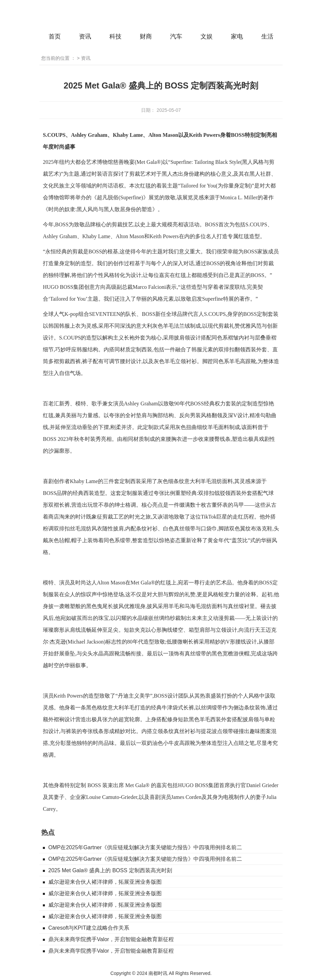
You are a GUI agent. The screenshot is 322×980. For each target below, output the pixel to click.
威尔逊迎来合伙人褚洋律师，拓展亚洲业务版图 (105, 882)
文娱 (207, 36)
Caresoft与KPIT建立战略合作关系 (89, 928)
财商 (146, 36)
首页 (55, 36)
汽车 (176, 36)
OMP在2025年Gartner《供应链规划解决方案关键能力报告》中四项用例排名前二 (145, 847)
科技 (115, 36)
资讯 (85, 36)
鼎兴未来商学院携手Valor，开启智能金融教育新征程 (111, 939)
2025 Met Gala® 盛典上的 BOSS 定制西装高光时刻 (110, 870)
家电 (237, 36)
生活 (267, 36)
